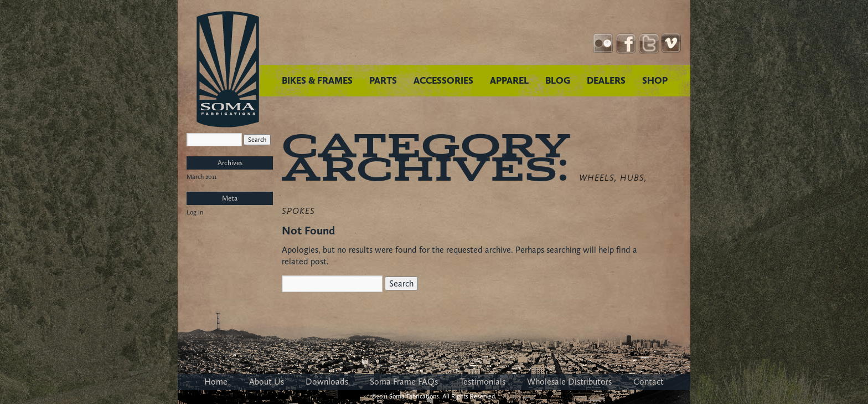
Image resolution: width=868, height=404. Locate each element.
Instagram (603, 44)
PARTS (383, 80)
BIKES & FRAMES (317, 80)
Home (216, 382)
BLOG (558, 80)
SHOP (655, 80)
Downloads (327, 382)
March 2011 (201, 177)
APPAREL (509, 80)
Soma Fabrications (228, 69)
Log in (195, 212)
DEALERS (606, 80)
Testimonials (482, 382)
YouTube (671, 44)
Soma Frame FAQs (404, 382)
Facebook (626, 44)
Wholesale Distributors (569, 382)
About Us (267, 382)
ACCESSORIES (443, 80)
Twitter (649, 44)
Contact (649, 382)
